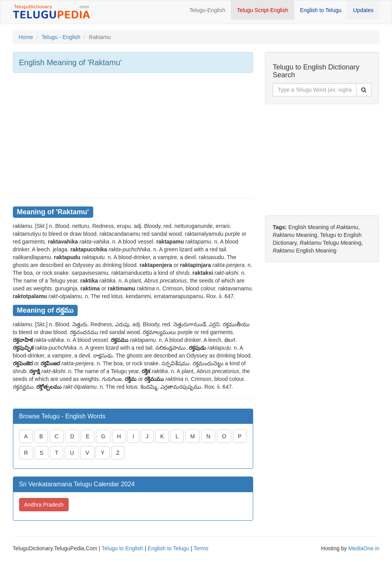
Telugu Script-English (263, 10)
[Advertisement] (133, 135)
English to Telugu (321, 10)
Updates (363, 10)
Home (26, 37)
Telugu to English (123, 548)
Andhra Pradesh (44, 505)
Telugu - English (61, 37)
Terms (201, 548)
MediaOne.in (364, 548)
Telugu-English (208, 10)
